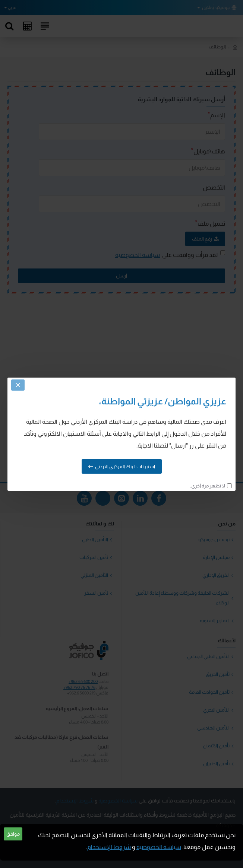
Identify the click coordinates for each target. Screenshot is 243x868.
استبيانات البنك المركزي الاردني (125, 466)
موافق (13, 834)
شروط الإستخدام (109, 847)
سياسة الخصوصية (159, 847)
